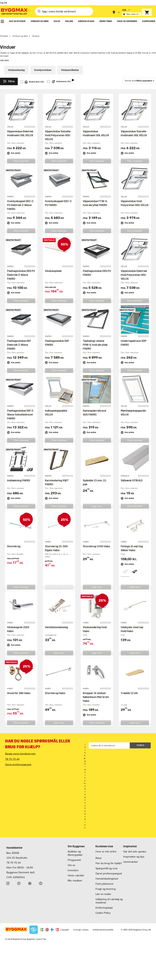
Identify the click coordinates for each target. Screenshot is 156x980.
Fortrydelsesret (104, 877)
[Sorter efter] (139, 74)
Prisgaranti (74, 853)
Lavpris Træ (41, 933)
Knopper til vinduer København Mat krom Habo (96, 690)
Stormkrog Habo (55, 687)
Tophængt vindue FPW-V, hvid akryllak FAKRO (95, 338)
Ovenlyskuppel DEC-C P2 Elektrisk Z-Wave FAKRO (20, 199)
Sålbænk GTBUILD (132, 474)
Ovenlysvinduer (43, 64)
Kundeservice (104, 840)
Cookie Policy (103, 906)
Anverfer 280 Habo (19, 687)
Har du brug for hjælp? (109, 857)
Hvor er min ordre (106, 845)
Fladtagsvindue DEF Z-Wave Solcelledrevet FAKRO (21, 408)
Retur (99, 851)
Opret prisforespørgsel (18, 758)
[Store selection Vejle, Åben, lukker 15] (132, 12)
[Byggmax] (14, 11)
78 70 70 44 (12, 753)
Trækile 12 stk (129, 687)
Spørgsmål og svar (107, 862)
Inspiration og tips (134, 850)
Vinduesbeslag (16, 64)
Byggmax (31, 933)
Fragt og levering (106, 882)
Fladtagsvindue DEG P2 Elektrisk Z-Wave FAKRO (21, 268)
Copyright (65, 923)
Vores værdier (76, 869)
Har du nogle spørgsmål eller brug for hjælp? (38, 737)
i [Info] (73, 73)
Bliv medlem (75, 874)
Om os (72, 859)
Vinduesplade (53, 264)
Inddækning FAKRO (19, 474)
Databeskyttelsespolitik (103, 923)
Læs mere (4, 54)
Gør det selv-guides (135, 845)
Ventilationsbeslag (56, 621)
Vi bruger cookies (81, 923)
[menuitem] (2, 21)
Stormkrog (14, 540)
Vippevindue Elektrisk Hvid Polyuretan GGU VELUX (134, 268)
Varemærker (131, 855)
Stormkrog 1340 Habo (96, 540)
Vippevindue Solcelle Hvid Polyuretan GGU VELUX (58, 129)
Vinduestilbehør (70, 64)
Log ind (3, 3)
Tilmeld (140, 739)
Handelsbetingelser (107, 872)
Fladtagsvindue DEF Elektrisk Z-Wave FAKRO (19, 338)
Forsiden (4, 29)
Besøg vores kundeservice (20, 747)
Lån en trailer (103, 887)
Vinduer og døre (20, 29)
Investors (73, 864)
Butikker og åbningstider (75, 847)
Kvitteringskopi (104, 901)
